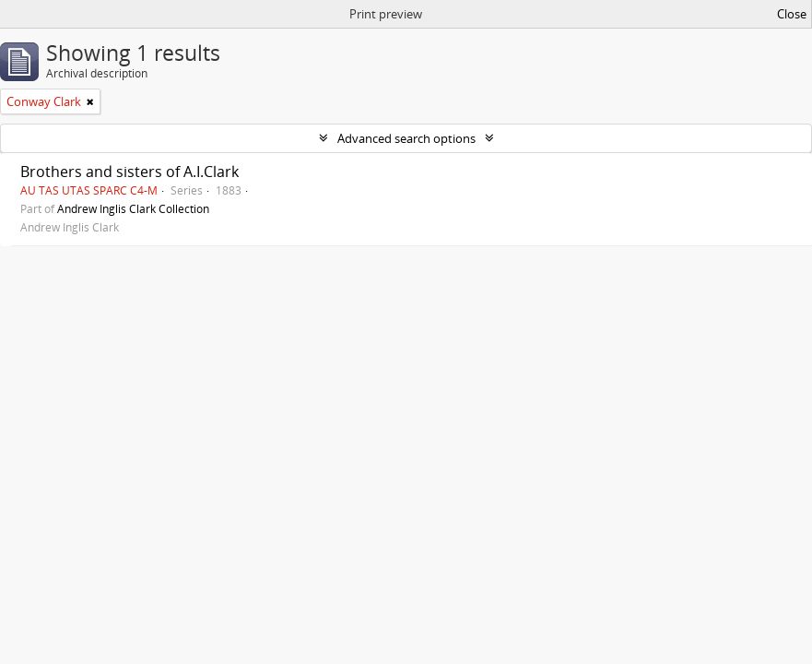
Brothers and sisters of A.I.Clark (129, 172)
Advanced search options (406, 138)
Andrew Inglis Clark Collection (133, 208)
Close (792, 14)
